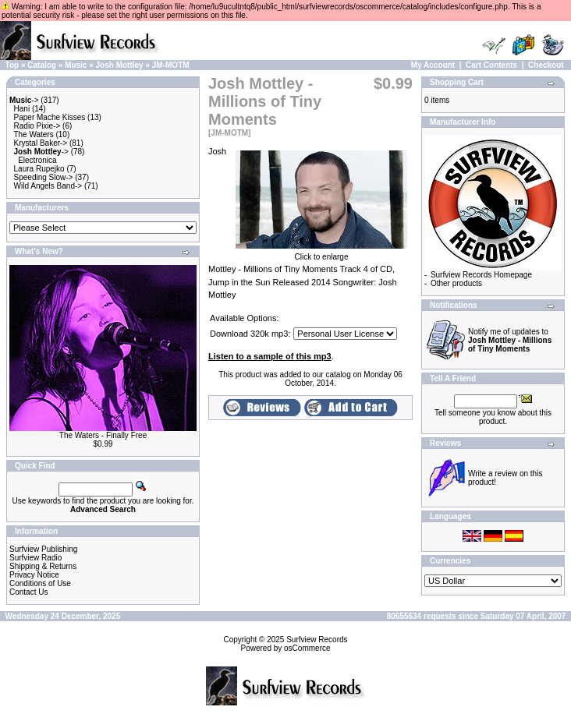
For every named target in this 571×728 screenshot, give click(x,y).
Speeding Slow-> (44, 177)
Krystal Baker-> (41, 143)
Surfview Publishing (43, 549)
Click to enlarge (321, 253)
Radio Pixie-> (37, 126)
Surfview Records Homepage (481, 275)
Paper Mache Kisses (50, 117)
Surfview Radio (35, 558)
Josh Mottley (120, 65)
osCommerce (307, 648)
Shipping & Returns (43, 566)
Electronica (37, 160)
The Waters (33, 134)
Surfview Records (317, 640)
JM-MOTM (171, 65)
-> (24, 100)
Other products (456, 283)
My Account (433, 65)
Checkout (546, 65)
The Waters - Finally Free (103, 435)
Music (76, 65)
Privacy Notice (34, 575)
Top (12, 65)
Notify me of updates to (510, 340)
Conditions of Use (40, 583)
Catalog (42, 65)
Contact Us (28, 592)
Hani (22, 109)
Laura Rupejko (39, 169)
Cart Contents (491, 65)
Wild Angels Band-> (48, 186)
